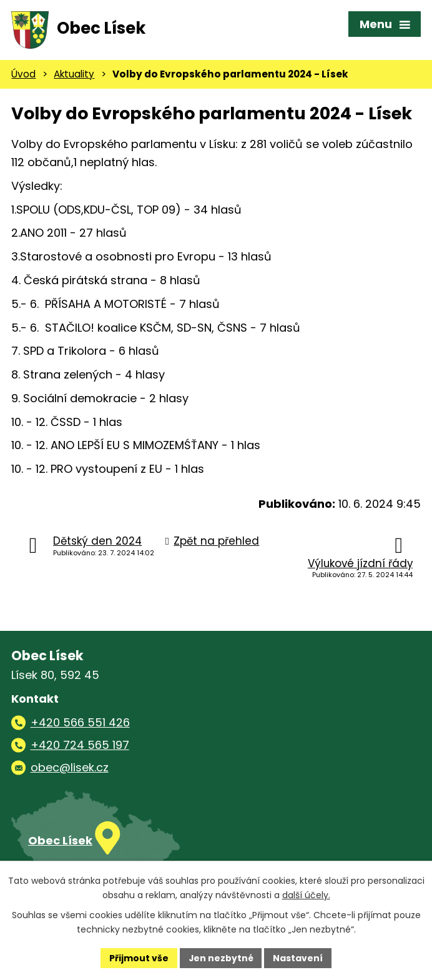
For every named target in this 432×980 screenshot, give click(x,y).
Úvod (23, 76)
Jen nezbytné (221, 958)
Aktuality (74, 76)
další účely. (306, 895)
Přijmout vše (138, 958)
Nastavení (298, 958)
